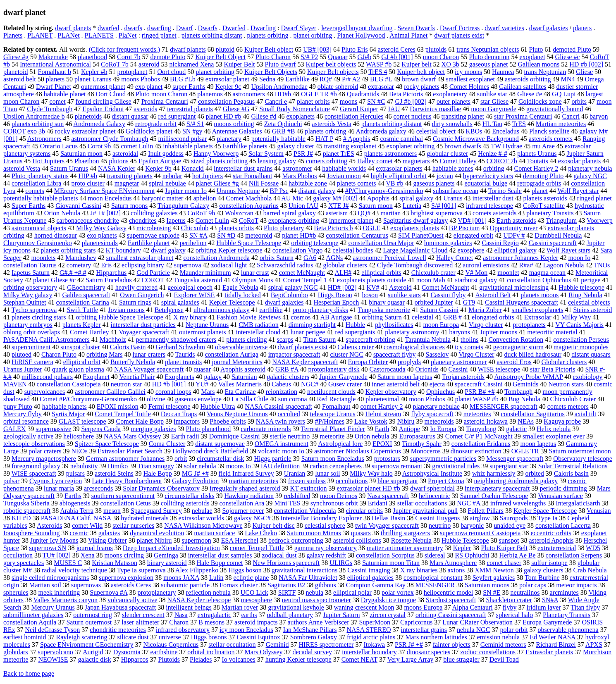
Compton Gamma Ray (376, 585)
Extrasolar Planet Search (130, 451)
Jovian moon (344, 176)
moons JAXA (181, 578)
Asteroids (49, 526)
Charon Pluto (59, 354)
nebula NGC (473, 630)
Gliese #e (530, 94)
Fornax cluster (239, 585)
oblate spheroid (338, 87)
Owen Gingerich (142, 295)
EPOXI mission (118, 406)
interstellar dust (493, 198)
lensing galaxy (277, 161)
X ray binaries (419, 570)
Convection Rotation (516, 340)
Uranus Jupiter (23, 369)
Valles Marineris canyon (66, 600)
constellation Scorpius (385, 555)
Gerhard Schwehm (180, 347)
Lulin (216, 578)
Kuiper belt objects (331, 64)
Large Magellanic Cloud (415, 250)
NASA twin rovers (281, 421)
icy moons (468, 72)
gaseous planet (489, 64)
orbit (181, 459)
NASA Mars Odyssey (133, 436)
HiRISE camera (32, 362)
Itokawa (374, 645)
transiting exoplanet (350, 146)
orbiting (494, 168)
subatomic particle (185, 585)
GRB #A (287, 369)
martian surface (214, 533)
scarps (285, 340)
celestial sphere (325, 526)
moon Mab (431, 280)
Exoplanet (96, 377)
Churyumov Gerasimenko (38, 243)
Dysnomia (127, 652)
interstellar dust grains (243, 168)
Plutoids (169, 659)
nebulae (202, 511)
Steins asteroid (592, 310)
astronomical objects (39, 228)
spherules (16, 592)
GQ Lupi (564, 94)
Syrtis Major (68, 414)
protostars (387, 459)
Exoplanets (179, 377)
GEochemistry (86, 287)
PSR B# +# (480, 392)
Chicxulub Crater (573, 399)
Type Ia (547, 518)
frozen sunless (307, 481)
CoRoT (249, 220)
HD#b (283, 94)
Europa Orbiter (368, 362)
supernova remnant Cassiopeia (480, 533)
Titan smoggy (156, 466)
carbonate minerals (266, 429)
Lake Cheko (261, 533)
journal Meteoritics (237, 362)
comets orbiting (327, 161)
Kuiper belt (416, 64)
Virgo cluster (486, 325)
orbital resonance (26, 421)
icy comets (469, 347)
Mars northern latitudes (436, 637)
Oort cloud (171, 72)
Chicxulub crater (433, 273)
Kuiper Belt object (269, 49)
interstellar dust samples (220, 555)
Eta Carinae (240, 392)
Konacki (193, 168)
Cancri (571, 116)
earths (249, 615)
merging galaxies (153, 429)
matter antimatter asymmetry (405, 548)
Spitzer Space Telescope (107, 444)
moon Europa (441, 325)
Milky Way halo (371, 473)
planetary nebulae (436, 406)
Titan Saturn (319, 340)
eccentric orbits (551, 533)
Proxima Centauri (165, 101)
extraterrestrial (557, 548)
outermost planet (103, 87)
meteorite (332, 436)
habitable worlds (344, 168)
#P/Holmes (330, 421)
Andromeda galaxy (381, 131)
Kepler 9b (158, 168)
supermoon (197, 540)
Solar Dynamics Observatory (161, 488)
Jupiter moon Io (186, 191)
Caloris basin (571, 473)
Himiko (118, 466)
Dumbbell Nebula (558, 235)
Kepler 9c (228, 87)
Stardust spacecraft (451, 600)
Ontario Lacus (59, 146)
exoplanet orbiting (410, 146)
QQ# (364, 213)
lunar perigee (308, 332)
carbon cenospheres (336, 466)
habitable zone (308, 183)
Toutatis (537, 161)
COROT (153, 280)
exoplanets (300, 116)
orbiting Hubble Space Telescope (120, 317)
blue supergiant (398, 481)
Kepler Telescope (232, 302)
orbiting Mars (105, 354)
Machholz (113, 340)
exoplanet (532, 57)
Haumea (503, 72)
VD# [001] (472, 220)
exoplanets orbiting (294, 220)
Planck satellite (549, 131)
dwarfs (133, 28)
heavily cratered (137, 287)
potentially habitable (278, 139)
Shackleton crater (509, 600)
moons (349, 101)
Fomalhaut (336, 406)
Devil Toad (504, 659)
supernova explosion (126, 578)
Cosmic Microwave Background (476, 139)
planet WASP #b (477, 399)
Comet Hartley (90, 332)
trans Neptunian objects (488, 49)
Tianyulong (481, 429)
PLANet (68, 35)
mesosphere (256, 600)
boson (370, 295)
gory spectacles (24, 563)
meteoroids (439, 421)
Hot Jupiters (48, 161)
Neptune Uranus (207, 325)
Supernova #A (109, 592)
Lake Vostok (371, 421)
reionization (282, 392)
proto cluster (88, 183)
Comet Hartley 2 (536, 168)
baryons (460, 332)
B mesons (211, 622)
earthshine (164, 652)
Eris (106, 265)
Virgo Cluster (476, 354)
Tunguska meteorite (384, 310)
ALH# (343, 273)
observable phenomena (568, 630)
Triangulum (561, 220)
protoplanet (133, 72)
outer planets (454, 101)
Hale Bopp (158, 473)
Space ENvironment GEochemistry (87, 645)
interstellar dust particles (143, 325)
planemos (210, 94)
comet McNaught (302, 273)
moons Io (239, 466)
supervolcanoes (45, 392)
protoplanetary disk (334, 369)
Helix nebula (554, 429)
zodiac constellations (488, 652)
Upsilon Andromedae (279, 87)
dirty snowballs (452, 124)
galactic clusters (288, 377)
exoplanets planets (415, 228)
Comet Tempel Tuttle (123, 414)
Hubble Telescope (465, 540)
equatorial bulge (486, 183)
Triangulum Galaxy (183, 206)
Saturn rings (135, 302)
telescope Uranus (333, 414)
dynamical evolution (157, 533)
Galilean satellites (523, 87)
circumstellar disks (189, 496)
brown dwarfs (463, 146)
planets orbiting (267, 35)
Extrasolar (538, 317)
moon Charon (441, 57)
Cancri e (276, 101)
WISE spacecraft (34, 473)
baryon (599, 116)
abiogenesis (75, 503)
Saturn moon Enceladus (333, 459)
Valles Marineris (240, 384)
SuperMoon (375, 622)
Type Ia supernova (141, 570)
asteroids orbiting (528, 79)
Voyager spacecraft (144, 332)
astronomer (297, 168)
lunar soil (327, 473)
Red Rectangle (337, 399)
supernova (188, 265)
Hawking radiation (249, 496)
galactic (516, 429)
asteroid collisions (357, 540)
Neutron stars (566, 384)
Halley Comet (455, 258)
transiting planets (130, 176)
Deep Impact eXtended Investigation (171, 548)
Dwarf (185, 28)
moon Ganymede (494, 109)
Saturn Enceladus (109, 280)
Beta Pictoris (406, 94)
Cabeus (281, 384)
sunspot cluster (80, 347)
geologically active (28, 436)
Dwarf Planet (54, 87)
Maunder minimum (205, 273)
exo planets (102, 235)
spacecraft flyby (395, 354)
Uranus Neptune (238, 191)
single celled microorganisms (50, 578)
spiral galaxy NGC (293, 287)
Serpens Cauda (101, 429)
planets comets (357, 183)
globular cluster (447, 154)
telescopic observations (34, 444)
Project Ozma (446, 481)
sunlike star (492, 94)
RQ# (326, 79)
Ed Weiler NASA (552, 637)
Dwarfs (208, 28)
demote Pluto (168, 57)
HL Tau (492, 124)
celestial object (436, 131)
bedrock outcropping (296, 540)
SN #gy (192, 131)
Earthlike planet (149, 243)
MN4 (568, 79)
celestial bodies (353, 250)
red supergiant (177, 116)
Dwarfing (263, 28)
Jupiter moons (499, 332)
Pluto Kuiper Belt (504, 548)
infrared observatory (183, 630)
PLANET (40, 35)
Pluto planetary (284, 228)
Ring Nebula (585, 295)
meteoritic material (552, 332)
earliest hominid (25, 637)
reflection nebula (208, 592)
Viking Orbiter (107, 540)
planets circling (246, 340)
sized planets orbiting (219, 161)
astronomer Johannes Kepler (520, 258)
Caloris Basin (128, 347)
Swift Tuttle (82, 310)
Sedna (267, 79)
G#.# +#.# (73, 273)
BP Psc (279, 191)
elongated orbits (493, 317)
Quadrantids (363, 94)
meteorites (477, 414)
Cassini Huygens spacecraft (522, 302)
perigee (591, 280)
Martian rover (240, 607)
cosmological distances (414, 347)
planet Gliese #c (54, 280)
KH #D (21, 518)
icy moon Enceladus (246, 630)
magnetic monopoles (581, 347)
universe (170, 637)
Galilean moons (538, 64)
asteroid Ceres (397, 49)
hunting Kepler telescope (298, 659)
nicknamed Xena (191, 64)
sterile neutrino (290, 436)
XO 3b (450, 64)
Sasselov (437, 354)
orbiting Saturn (382, 317)
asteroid (149, 64)
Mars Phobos (299, 176)
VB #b (394, 183)
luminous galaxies (448, 243)
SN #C (376, 101)
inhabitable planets (188, 146)
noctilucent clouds (331, 392)
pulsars (75, 473)
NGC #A (468, 503)
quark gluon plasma (78, 369)
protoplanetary (156, 592)
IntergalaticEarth (578, 503)
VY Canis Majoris (579, 325)
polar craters (45, 451)
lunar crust (255, 273)
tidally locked (243, 295)
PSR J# (303, 154)
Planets (13, 35)
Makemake (53, 57)
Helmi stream (383, 414)
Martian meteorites (561, 124)
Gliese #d (264, 116)
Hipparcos (135, 659)
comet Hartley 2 (381, 406)
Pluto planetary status (40, 176)
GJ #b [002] (411, 101)
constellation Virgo (298, 250)
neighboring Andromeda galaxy (516, 481)
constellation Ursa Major (381, 243)
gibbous (326, 585)
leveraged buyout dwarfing (357, 28)
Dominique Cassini (235, 436)
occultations (352, 481)
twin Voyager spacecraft (387, 526)
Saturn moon (376, 206)
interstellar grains (424, 630)
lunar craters (149, 354)
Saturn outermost (89, 622)
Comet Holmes (469, 87)
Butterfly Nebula (133, 362)
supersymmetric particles (443, 459)
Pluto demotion (489, 57)
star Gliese (494, 101)
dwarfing (159, 28)
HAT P (324, 139)
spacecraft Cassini (479, 384)
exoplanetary (450, 94)
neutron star (127, 384)
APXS (594, 645)
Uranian (295, 473)
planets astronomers (391, 154)
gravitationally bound (555, 109)
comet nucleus (413, 116)
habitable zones (453, 168)
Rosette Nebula (411, 540)
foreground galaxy (36, 466)
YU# (202, 384)
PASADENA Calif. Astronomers (47, 340)
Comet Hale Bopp (140, 421)
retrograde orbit (156, 124)
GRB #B (284, 131)
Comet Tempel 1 (305, 280)
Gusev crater (345, 384)
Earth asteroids (516, 220)
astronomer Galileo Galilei (110, 392)
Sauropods (514, 518)
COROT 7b (502, 161)
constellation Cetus (126, 503)
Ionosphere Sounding (31, 533)
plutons (119, 161)
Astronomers (44, 139)
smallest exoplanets (538, 310)
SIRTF (287, 592)
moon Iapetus (538, 444)
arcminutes (564, 592)
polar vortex (398, 592)
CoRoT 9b (201, 213)
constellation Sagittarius (532, 414)
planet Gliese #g (217, 183)
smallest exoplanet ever (554, 436)
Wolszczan (239, 213)
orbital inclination (211, 652)
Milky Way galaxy (28, 295)
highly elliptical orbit (399, 176)
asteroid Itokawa (486, 421)
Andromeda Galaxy (99, 124)
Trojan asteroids (463, 377)
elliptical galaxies (370, 578)
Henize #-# (493, 154)
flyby (510, 607)
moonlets (44, 258)
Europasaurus (417, 436)
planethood (92, 57)
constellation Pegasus (226, 101)
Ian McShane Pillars (310, 630)
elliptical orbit (82, 362)
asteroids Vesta (332, 124)
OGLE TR (525, 451)
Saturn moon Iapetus (405, 377)
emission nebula (499, 637)
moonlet (508, 273)
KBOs (474, 131)
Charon (179, 622)
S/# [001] (444, 206)
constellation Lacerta (563, 526)
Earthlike (297, 79)
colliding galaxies (154, 213)
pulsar (11, 481)
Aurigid (93, 652)
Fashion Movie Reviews (249, 317)
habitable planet (65, 94)
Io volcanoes (238, 659)
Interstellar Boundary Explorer (321, 518)
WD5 (593, 548)
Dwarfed (234, 28)
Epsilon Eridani (103, 109)
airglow (480, 518)
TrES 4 (378, 72)
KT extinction (309, 488)
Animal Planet (408, 35)
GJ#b (364, 57)
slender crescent (143, 615)
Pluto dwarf (280, 64)
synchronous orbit (334, 503)
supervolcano (56, 652)
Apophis (378, 198)
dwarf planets (73, 28)
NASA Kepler (117, 168)
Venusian (599, 511)
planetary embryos (28, 325)
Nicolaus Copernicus (171, 645)
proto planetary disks (320, 310)
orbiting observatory (30, 287)
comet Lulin (137, 146)
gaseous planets (434, 183)
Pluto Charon (273, 57)
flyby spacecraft (432, 414)
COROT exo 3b (24, 131)
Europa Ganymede (547, 622)
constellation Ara (242, 503)
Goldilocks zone (540, 101)
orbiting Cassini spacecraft (451, 615)
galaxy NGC (590, 176)
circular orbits (364, 511)
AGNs (334, 258)
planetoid (16, 72)
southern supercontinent (123, 496)
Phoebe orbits (228, 421)
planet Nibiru (154, 540)
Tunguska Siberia (26, 503)
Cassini (458, 369)
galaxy (213, 377)
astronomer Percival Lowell (389, 258)
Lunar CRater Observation (478, 622)
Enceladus (506, 131)
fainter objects (452, 645)
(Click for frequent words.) (124, 49)
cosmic (79, 533)
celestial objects (589, 302)
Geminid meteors (503, 645)
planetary (229, 139)
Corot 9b (99, 146)
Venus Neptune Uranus (237, 414)
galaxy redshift (326, 555)
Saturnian (244, 377)
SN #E (492, 592)
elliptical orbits (381, 273)
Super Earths (29, 206)
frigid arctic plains (371, 637)
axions (456, 570)
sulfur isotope (549, 563)
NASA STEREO (369, 630)
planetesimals (100, 243)
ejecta (437, 384)
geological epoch (190, 287)
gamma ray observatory (326, 548)
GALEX (14, 429)
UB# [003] (317, 49)
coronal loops (173, 392)
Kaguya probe (562, 421)
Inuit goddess (166, 154)
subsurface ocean (456, 191)
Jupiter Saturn (341, 615)
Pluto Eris (355, 49)
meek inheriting (59, 592)
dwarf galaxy (168, 250)
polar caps (533, 585)
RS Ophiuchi (472, 555)
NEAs (526, 421)
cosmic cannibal (401, 139)
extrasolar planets (399, 168)
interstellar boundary (369, 652)
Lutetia (412, 206)
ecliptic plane (251, 578)
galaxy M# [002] (335, 198)
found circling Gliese (104, 101)
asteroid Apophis (551, 540)
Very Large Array (411, 659)
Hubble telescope (581, 287)
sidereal (435, 555)
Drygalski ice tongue (388, 600)
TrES (519, 124)
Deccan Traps (179, 414)
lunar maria (59, 488)
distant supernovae (220, 444)
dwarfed (108, 28)
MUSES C (68, 563)
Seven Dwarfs (416, 28)
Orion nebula (372, 436)
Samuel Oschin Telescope (494, 496)
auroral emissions (486, 265)
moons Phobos (141, 79)
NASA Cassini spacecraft (278, 406)
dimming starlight (312, 325)
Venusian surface (560, 496)
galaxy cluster (296, 146)
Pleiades (201, 659)
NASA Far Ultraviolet (308, 578)
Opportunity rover (513, 228)
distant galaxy (317, 191)
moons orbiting (234, 124)
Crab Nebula (590, 570)
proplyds (409, 362)
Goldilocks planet (149, 131)
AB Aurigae (336, 317)
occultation (18, 555)
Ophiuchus (441, 392)
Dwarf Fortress (460, 28)
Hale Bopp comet (220, 563)
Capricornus (416, 622)
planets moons (540, 295)
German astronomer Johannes (125, 459)
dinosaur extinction (476, 451)
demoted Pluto (572, 49)
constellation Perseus (581, 340)
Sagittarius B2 (286, 585)
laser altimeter (140, 622)
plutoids (436, 49)
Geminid (277, 645)
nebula (314, 592)
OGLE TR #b (319, 94)
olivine (156, 399)
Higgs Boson (335, 295)
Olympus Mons (252, 280)
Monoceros (426, 451)
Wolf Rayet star (578, 191)
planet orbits (313, 101)
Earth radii (185, 436)
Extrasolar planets (549, 652)
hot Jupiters (208, 176)
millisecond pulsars (47, 377)
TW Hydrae (506, 146)
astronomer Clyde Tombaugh (110, 139)
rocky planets (422, 87)
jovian (445, 176)
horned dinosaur (56, 235)
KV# (373, 287)
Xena (88, 555)
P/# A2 (351, 79)
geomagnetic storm (518, 347)
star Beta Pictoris (553, 369)
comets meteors (568, 406)
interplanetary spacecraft (497, 488)
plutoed (21, 354)
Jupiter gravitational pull (425, 511)
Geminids (525, 384)
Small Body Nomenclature (295, 109)
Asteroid (400, 287)
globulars (16, 652)
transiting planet (463, 116)
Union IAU (303, 206)
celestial (423, 317)
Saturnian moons (487, 585)
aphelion (204, 198)
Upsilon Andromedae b (34, 116)
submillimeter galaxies (33, 615)
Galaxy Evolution (195, 481)
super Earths (189, 87)
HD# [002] (342, 287)
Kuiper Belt (239, 64)
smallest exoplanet (470, 79)
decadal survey (313, 652)
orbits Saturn (277, 258)
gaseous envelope (198, 399)
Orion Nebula (62, 213)
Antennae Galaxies (237, 131)
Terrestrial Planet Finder (333, 429)
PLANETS (99, 35)
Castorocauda (388, 369)
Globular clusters (564, 362)
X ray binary (190, 317)
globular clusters (345, 265)
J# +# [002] (105, 213)
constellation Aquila (30, 622)
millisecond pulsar (183, 139)
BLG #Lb (183, 79)
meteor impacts (576, 585)
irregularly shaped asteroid (245, 488)
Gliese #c (568, 57)
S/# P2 (309, 57)
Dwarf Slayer (298, 28)
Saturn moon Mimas (314, 533)
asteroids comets (551, 139)
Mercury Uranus (53, 607)
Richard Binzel (556, 645)
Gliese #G (236, 109)
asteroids (145, 109)
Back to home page (29, 673)
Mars (208, 392)
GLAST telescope (82, 421)
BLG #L (381, 79)
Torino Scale (505, 191)
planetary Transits (550, 213)
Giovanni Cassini (78, 206)
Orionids (427, 369)
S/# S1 (195, 124)
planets (582, 28)
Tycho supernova (34, 310)
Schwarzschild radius (285, 265)
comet (58, 101)
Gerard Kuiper (359, 109)
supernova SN (48, 548)
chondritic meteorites (118, 630)
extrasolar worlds (201, 518)
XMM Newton (494, 570)
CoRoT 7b (115, 64)
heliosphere (79, 436)
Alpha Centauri (473, 607)
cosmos (301, 317)
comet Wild (87, 526)
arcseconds (98, 488)
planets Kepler (82, 325)
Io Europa (443, 429)
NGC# (310, 384)
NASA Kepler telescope (199, 600)
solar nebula (200, 466)
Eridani (378, 503)
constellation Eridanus (481, 444)
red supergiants (355, 332)
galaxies (109, 533)
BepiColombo (289, 295)
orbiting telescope (315, 243)
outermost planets (202, 332)
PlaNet (128, 35)
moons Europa (424, 607)
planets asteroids (545, 198)
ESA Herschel (240, 540)
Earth (382, 429)
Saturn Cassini (439, 310)
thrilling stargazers (405, 533)
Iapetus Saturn (31, 273)
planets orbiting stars (68, 250)
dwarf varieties (504, 28)
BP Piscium (464, 228)
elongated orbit (473, 235)
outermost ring (93, 615)
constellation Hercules (354, 116)
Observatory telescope (583, 459)
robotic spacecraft (27, 511)
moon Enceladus (110, 198)
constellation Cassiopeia (69, 384)
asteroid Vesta (22, 168)
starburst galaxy (476, 280)
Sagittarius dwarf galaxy (415, 220)
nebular (172, 176)
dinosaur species (429, 652)
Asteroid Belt (493, 295)
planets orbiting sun (38, 124)
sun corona (293, 399)
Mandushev (81, 258)
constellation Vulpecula (305, 511)
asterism (337, 213)
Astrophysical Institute (432, 473)
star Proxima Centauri (523, 116)
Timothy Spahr (422, 444)
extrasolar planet (227, 79)
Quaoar (338, 57)
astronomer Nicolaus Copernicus (358, 451)
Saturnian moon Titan (391, 563)
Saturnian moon (81, 154)
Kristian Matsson (115, 563)
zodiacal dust (279, 555)
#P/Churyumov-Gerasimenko (384, 191)
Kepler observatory (391, 392)
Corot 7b (129, 57)
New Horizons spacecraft (287, 563)
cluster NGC (346, 354)
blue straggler (461, 659)
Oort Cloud (110, 94)
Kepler (462, 548)
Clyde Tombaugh (50, 109)
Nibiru (406, 421)
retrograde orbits (539, 183)
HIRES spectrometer (326, 645)
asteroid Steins (114, 473)
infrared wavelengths (518, 503)
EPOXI (382, 444)
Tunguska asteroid (198, 280)
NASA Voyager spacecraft (149, 369)
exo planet (149, 87)
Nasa (181, 615)
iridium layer (543, 607)
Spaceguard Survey (156, 511)
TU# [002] (57, 555)
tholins (470, 340)
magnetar (127, 183)
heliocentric (435, 496)
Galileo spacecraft (86, 295)
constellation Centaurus (357, 235)
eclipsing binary (143, 265)
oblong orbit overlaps (32, 332)
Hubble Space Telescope (249, 243)
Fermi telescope (170, 406)
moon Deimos (339, 496)
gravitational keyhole (296, 607)
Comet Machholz (249, 198)
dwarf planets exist (459, 35)
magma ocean (547, 273)
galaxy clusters (544, 570)
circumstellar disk (220, 459)
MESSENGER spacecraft (504, 406)
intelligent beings (189, 607)
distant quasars (591, 354)
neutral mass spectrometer (316, 600)
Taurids (185, 354)
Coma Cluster (167, 444)
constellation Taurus (30, 265)
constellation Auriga (231, 354)
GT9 (469, 302)
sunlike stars (404, 295)
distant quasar (130, 116)
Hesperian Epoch (336, 302)
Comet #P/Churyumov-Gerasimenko (88, 399)
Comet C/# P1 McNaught (479, 436)
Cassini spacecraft (553, 243)
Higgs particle (273, 459)
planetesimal (382, 399)
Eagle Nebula (240, 287)
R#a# (526, 265)
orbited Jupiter (434, 302)
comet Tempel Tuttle (257, 548)
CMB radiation (258, 325)
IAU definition (281, 466)
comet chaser (504, 563)
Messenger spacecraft (515, 459)
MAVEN (15, 384)
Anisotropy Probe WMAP (528, 377)
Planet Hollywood (361, 35)
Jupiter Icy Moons (54, 540)
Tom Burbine (542, 578)
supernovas (86, 585)
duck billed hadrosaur (533, 354)
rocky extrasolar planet (85, 131)
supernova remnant (397, 466)
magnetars (416, 161)
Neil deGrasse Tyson (52, 630)
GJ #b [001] (397, 57)
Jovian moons (126, 310)
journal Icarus (94, 548)
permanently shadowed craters (176, 340)
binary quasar (387, 302)
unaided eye (510, 526)
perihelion (193, 243)
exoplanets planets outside (372, 280)
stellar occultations (422, 503)
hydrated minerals (144, 518)
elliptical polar (352, 592)
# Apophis (357, 139)
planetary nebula (590, 168)
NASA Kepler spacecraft (305, 362)
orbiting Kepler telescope (229, 250)
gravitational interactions (305, 570)
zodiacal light (229, 265)
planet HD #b (223, 116)
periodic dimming (563, 488)
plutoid (225, 49)
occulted (289, 414)
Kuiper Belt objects (333, 72)
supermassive (53, 429)
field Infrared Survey (246, 473)
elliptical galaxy (515, 250)
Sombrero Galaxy (314, 637)
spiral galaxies (180, 302)
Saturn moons (129, 206)
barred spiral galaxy (290, 213)
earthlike (271, 310)
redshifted (297, 496)
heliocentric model (449, 592)
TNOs (602, 265)
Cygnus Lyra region (56, 481)
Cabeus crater (356, 347)
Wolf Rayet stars (568, 250)
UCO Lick (254, 592)
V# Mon (476, 273)
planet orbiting (313, 35)
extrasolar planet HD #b (369, 488)
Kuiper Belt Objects (271, 72)
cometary (79, 265)
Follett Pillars (486, 511)
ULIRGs (341, 563)
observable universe (241, 347)
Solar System (266, 154)
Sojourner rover (243, 511)
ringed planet (159, 35)
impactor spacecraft (294, 354)
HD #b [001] (169, 384)
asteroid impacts (256, 622)
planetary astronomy (412, 332)
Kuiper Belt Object (220, 57)
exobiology (587, 377)
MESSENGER (435, 585)
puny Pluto (18, 406)
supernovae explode (153, 235)
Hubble (355, 325)
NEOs (80, 451)
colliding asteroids (185, 503)
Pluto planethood (208, 429)
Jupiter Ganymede (343, 377)
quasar (202, 369)
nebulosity (84, 466)
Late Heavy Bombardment (127, 481)
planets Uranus (537, 154)
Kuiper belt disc (274, 526)
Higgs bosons (209, 637)
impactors (187, 421)
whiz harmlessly (494, 473)
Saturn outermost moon (580, 451)
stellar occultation (232, 645)
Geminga (166, 555)
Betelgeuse (169, 310)
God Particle (153, 273)
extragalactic (215, 615)
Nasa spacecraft (388, 496)
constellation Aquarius (249, 206)
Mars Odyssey (264, 652)
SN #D (226, 235)
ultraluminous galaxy (222, 310)
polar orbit (514, 630)
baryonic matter (163, 198)
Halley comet (375, 161)
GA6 (310, 258)
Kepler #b (94, 72)
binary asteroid (167, 563)
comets (35, 191)
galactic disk (94, 659)
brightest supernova (437, 213)
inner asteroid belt (396, 384)
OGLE (371, 228)
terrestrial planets (190, 109)
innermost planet (351, 220)
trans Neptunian (545, 72)
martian (390, 213)
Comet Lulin (212, 220)
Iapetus (176, 220)
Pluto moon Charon (161, 94)
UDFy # (514, 235)
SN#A (550, 600)
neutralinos (525, 592)
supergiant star (509, 466)
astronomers (249, 94)
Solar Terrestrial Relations (573, 466)
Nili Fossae (264, 183)
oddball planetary (290, 615)
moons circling (124, 555)
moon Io (579, 258)
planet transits (183, 362)
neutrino (440, 526)
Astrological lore (340, 444)
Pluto (536, 49)
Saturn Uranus (69, 168)
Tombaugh (518, 392)
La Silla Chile (250, 399)
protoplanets (529, 325)
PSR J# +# (409, 645)
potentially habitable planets (41, 198)
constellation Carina (83, 302)
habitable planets (64, 406)
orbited (535, 473)
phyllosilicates (394, 325)
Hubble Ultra (217, 406)
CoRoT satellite (544, 206)
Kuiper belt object (421, 72)
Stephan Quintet (25, 302)
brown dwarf (419, 79)
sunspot (509, 540)
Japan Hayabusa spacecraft (120, 607)
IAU (394, 109)
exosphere (471, 250)
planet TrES (339, 154)
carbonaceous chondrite (87, 220)
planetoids (88, 116)
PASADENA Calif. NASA (76, 518)
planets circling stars (39, 317)
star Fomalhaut (253, 176)
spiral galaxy (416, 198)
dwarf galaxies (549, 28)
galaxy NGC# (252, 518)
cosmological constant (433, 578)
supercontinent (31, 347)
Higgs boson (245, 570)
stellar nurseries (133, 526)
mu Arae (543, 146)
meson (112, 511)
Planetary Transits (567, 615)
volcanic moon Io (281, 451)
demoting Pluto (543, 176)
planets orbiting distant (212, 35)
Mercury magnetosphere (44, 459)
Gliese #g (16, 57)
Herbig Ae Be (518, 555)
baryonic (472, 526)
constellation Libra (36, 183)
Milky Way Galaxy (101, 228)
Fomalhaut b (55, 72)
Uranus (453, 198)
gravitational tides (456, 466)
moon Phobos (427, 399)
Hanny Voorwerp (216, 154)
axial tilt (586, 414)
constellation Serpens (574, 555)
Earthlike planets (245, 146)
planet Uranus (93, 79)
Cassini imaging (369, 570)
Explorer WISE (195, 295)
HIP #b (88, 176)
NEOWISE (53, 659)
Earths (73, 496)
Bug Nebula (524, 399)
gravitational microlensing (514, 287)
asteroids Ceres (131, 585)
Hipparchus (112, 273)
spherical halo (515, 615)
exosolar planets (580, 161)
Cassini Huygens (437, 518)
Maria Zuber (485, 310)
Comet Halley (458, 161)
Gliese (584, 72)
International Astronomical (55, 64)
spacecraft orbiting (370, 340)
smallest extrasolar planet (140, 258)
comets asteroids (494, 213)
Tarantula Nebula (427, 340)
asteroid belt (20, 79)
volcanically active (132, 600)
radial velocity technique (74, 570)
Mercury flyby (23, 414)
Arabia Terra (77, 511)
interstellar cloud (258, 332)
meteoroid (259, 235)
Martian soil (45, 585)
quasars (361, 533)
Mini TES (287, 503)
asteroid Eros (514, 362)
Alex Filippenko (197, 570)
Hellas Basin (388, 518)
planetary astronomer (459, 362)
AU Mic (292, 198)
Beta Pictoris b (333, 228)
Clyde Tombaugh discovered (415, 265)
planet (540, 191)
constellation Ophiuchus (539, 280)
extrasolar (381, 87)
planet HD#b (299, 235)
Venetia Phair (137, 377)
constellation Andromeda (216, 258)
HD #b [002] (586, 64)
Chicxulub (195, 228)
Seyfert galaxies (494, 578)
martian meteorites (253, 481)
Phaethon (87, 161)
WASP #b (379, 64)
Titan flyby (585, 607)
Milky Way (576, 317)
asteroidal (125, 154)
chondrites (143, 220)
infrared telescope (489, 206)
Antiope (409, 429)
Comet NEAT (359, 659)
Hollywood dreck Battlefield (210, 451)
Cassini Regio (500, 243)
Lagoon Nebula (563, 265)
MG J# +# (195, 473)
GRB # (452, 317)
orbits (579, 101)
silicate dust (133, 637)
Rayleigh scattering (82, 637)
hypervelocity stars (488, 176)
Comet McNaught (445, 287)
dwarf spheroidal (432, 488)
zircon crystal (388, 615)
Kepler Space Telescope (545, 511)
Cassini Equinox (258, 637)
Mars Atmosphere (453, 563)
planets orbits (236, 228)
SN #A (198, 235)
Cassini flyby (448, 295)
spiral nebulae (167, 183)
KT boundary (123, 250)
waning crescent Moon (364, 607)
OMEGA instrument (282, 444)
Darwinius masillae (435, 109)
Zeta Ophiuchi (283, 124)
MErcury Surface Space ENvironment (105, 191)
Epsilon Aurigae (160, 161)
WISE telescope (499, 369)
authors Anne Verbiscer (318, 622)
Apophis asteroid (243, 369)
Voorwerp (600, 220)
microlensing (154, 228)
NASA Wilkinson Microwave (203, 526)
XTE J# (338, 206)
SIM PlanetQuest (421, 235)
